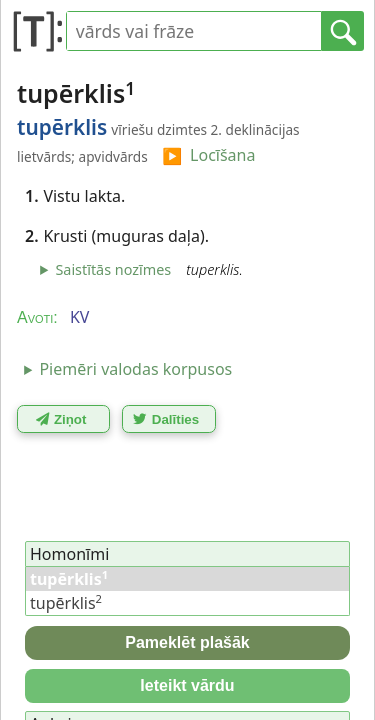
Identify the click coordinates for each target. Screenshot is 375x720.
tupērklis (66, 603)
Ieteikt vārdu (187, 685)
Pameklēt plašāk (187, 642)
